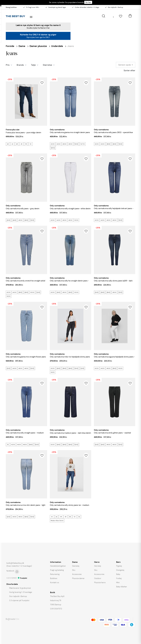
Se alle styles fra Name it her (38, 28)
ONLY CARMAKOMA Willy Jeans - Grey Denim (23, 209)
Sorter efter (129, 70)
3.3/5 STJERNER (12, 578)
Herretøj (98, 566)
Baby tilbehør (122, 587)
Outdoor (98, 578)
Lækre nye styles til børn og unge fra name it (38, 25)
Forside (10, 46)
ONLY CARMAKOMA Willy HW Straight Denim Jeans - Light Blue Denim (69, 282)
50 (26, 144)
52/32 (38, 292)
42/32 (53, 144)
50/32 (76, 144)
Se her (88, 2)
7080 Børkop (56, 605)
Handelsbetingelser (58, 566)
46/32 (64, 144)
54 (79, 517)
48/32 (70, 144)
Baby (118, 574)
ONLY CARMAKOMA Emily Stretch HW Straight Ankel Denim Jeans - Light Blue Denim (25, 282)
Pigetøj (119, 566)
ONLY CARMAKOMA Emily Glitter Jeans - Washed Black (112, 434)
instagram (17, 572)
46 (17, 144)
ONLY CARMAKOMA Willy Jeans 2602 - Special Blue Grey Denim (113, 134)
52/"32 (83, 144)
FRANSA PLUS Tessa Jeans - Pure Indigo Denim (23, 133)
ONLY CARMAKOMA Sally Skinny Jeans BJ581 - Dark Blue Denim (113, 282)
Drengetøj (120, 570)
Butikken (54, 578)
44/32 (59, 144)
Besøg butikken (11, 7)
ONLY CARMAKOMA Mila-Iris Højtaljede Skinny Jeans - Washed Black (70, 358)
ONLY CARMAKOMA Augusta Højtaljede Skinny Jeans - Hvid (114, 358)
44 (12, 144)
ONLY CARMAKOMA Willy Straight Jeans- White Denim (70, 209)
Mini (118, 583)
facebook (10, 571)
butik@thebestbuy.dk (15, 563)
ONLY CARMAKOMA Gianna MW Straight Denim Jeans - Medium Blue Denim (70, 134)
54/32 (9, 296)
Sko (74, 570)
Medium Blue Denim (57, 521)
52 (31, 144)
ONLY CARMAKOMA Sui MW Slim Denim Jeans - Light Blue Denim (26, 507)
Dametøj (76, 566)
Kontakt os (55, 583)
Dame (22, 46)
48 (21, 144)
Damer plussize (38, 46)
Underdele (57, 46)
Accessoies (77, 574)
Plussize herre (100, 583)
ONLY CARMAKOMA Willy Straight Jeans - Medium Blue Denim (25, 434)
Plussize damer (78, 578)
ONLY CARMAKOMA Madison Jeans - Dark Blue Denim (70, 433)
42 (8, 144)
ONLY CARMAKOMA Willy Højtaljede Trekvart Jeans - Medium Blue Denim (114, 210)
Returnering (55, 574)
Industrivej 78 (56, 600)
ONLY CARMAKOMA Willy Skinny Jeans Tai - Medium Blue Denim (70, 507)
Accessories (99, 574)
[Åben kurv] (130, 15)
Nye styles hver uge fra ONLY (38, 37)
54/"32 (53, 148)
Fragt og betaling (57, 570)
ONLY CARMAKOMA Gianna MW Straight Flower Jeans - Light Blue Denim (26, 358)
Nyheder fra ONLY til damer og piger (38, 35)
